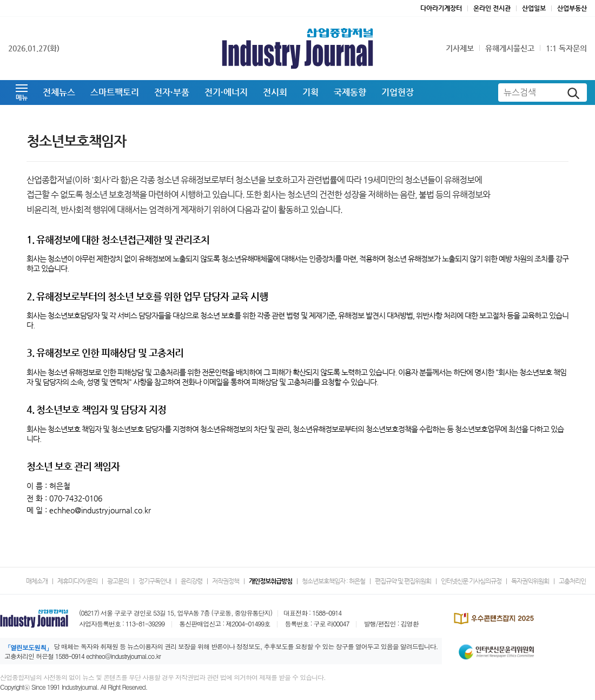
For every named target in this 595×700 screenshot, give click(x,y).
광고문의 (118, 581)
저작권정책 (226, 581)
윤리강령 (191, 581)
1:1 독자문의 (566, 48)
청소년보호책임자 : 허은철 (333, 581)
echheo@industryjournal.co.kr (123, 656)
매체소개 (37, 581)
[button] (22, 93)
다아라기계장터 (441, 8)
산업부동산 (572, 8)
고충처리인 (572, 581)
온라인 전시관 (492, 8)
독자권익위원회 (530, 581)
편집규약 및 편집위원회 (403, 581)
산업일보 (534, 8)
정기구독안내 (155, 581)
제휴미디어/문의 (77, 581)
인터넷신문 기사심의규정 (471, 581)
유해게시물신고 (510, 48)
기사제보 (460, 48)
